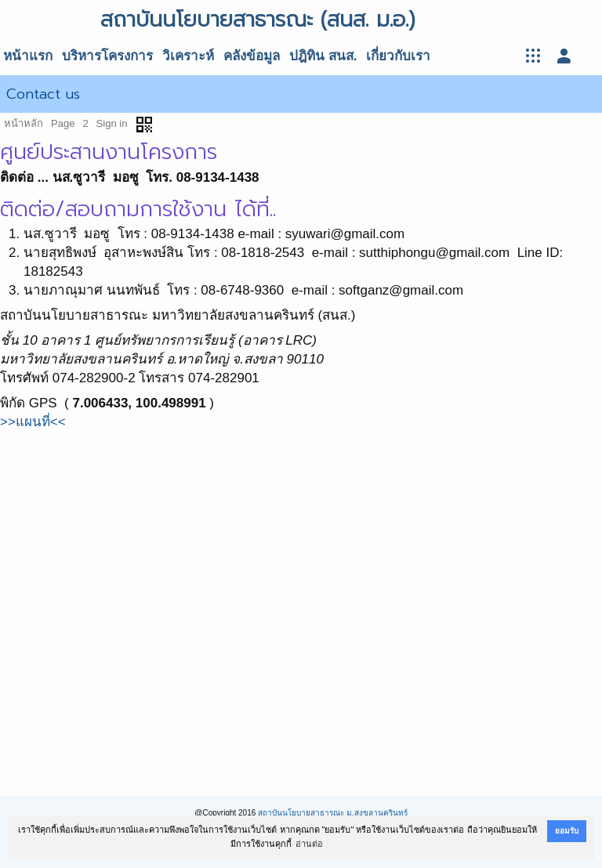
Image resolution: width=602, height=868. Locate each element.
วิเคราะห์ (188, 56)
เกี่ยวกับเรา (398, 56)
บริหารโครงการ (107, 56)
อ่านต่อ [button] (309, 844)
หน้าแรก (28, 56)
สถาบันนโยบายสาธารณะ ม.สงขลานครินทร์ (333, 813)
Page (63, 123)
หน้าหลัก (24, 123)
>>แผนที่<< (33, 422)
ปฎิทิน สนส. (323, 56)
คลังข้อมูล (252, 56)
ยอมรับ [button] (567, 831)
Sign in (112, 123)
